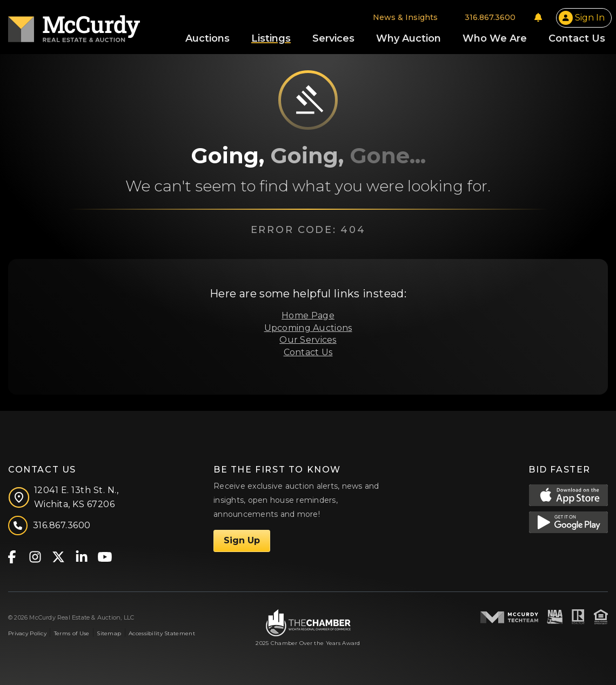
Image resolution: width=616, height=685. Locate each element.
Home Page (308, 315)
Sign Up (242, 540)
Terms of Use (72, 633)
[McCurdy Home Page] (74, 25)
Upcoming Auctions (308, 328)
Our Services (308, 340)
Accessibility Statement (162, 633)
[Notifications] (538, 17)
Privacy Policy (27, 633)
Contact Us (308, 352)
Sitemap (109, 633)
